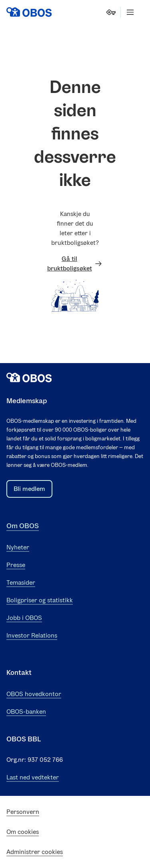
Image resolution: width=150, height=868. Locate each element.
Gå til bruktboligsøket (75, 263)
